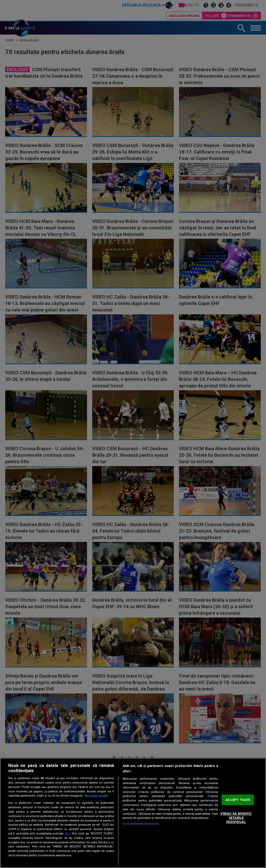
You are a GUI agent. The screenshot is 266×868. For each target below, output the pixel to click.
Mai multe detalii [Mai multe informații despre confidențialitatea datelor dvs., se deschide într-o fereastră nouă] (96, 796)
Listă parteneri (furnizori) (141, 824)
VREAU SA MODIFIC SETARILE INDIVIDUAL (236, 818)
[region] (133, 813)
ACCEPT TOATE (238, 800)
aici (67, 833)
